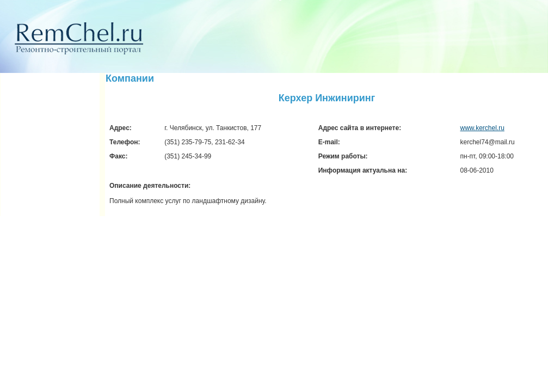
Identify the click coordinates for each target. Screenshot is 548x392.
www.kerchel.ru (482, 128)
